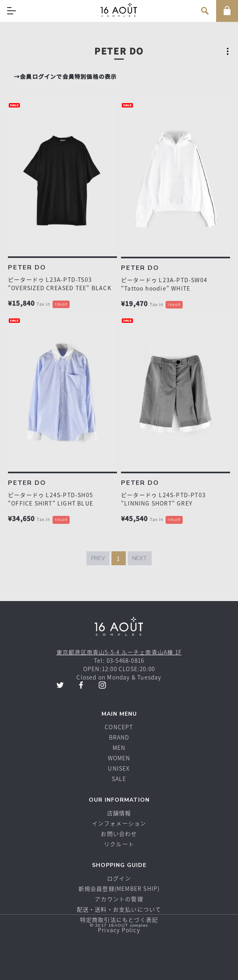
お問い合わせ (119, 834)
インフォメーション (119, 823)
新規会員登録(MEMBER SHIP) (119, 888)
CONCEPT (119, 727)
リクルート (119, 844)
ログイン (119, 878)
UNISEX (119, 768)
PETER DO (27, 267)
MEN (119, 748)
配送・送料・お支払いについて (119, 909)
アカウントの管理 (119, 899)
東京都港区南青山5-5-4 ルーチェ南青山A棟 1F (119, 652)
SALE (119, 779)
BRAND (119, 737)
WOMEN (119, 758)
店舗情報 (119, 813)
